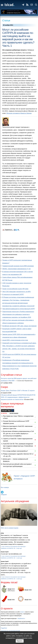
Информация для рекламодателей (10, 631)
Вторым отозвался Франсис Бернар (19, 113)
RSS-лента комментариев (10, 528)
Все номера (5, 487)
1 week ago (19, 558)
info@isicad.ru (21, 618)
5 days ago (19, 548)
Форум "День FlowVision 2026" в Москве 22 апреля (18, 391)
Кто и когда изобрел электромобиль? (16, 451)
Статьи (6, 20)
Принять (20, 641)
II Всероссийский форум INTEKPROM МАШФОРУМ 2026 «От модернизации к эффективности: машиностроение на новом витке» (18, 397)
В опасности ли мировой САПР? (13, 294)
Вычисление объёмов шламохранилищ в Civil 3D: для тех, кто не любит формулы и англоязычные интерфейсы (18, 434)
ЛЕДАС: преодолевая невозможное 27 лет (17, 269)
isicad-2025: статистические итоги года (15, 340)
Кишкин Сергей (5, 552)
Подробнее (4, 628)
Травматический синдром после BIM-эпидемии (18, 266)
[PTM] (2, 533)
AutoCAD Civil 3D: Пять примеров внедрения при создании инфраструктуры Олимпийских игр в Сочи (18, 446)
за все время (14, 413)
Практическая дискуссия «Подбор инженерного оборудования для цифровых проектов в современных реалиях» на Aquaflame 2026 (18, 314)
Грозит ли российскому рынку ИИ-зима (15, 289)
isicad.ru (22, 612)
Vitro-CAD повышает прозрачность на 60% (17, 292)
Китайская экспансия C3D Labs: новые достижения (19, 326)
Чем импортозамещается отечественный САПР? (19, 309)
